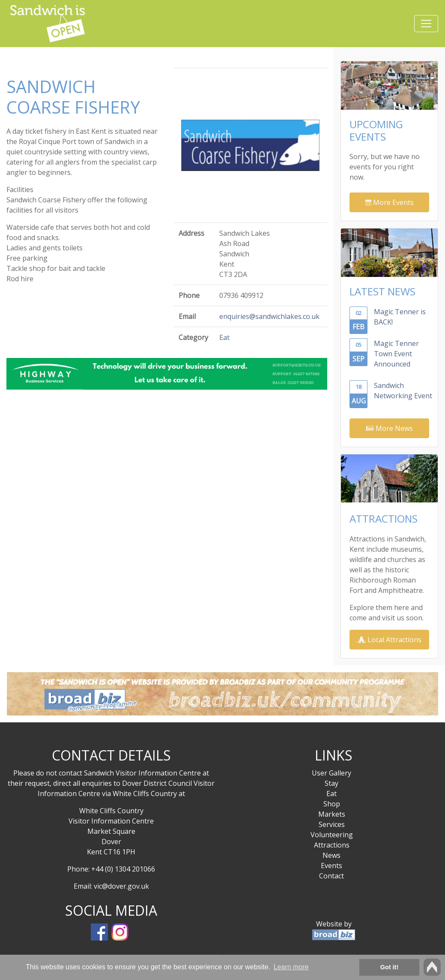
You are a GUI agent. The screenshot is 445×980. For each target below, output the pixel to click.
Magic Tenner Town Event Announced (396, 354)
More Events (390, 202)
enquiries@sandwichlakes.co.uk (269, 316)
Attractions (332, 845)
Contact (332, 876)
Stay (332, 783)
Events (332, 866)
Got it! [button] (389, 967)
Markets (332, 814)
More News (390, 428)
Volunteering (332, 835)
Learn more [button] (291, 967)
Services (332, 824)
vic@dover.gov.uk (121, 886)
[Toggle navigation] (426, 24)
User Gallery (332, 773)
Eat (224, 337)
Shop (332, 804)
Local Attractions (389, 640)
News (332, 855)
